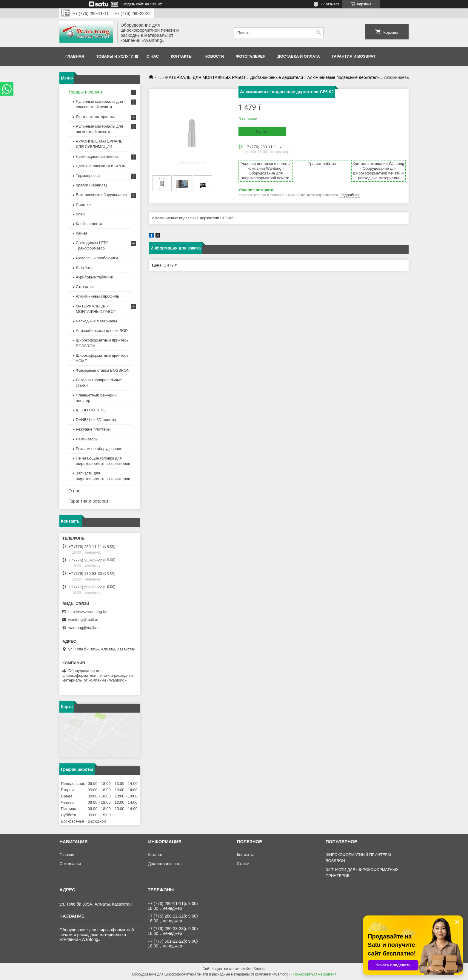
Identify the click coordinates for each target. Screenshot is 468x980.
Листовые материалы (95, 117)
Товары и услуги (115, 56)
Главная (75, 56)
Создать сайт (133, 4)
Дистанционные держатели (277, 77)
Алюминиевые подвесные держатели (343, 77)
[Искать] (318, 33)
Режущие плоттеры (93, 429)
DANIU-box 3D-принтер (97, 420)
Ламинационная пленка (97, 156)
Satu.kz (259, 969)
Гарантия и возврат (354, 56)
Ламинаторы (87, 439)
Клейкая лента (89, 224)
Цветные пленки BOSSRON (101, 166)
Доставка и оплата (299, 56)
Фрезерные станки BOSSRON (103, 370)
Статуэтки (85, 287)
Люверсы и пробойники (97, 258)
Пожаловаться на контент (315, 974)
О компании (70, 864)
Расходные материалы (96, 321)
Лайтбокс (84, 268)
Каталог (155, 855)
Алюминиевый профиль (97, 296)
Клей (80, 214)
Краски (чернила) (91, 185)
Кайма (81, 233)
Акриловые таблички (94, 277)
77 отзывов (330, 4)
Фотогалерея (251, 56)
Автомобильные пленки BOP (102, 331)
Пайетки (83, 205)
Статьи (243, 864)
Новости (214, 56)
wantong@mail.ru (83, 620)
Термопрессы (88, 176)
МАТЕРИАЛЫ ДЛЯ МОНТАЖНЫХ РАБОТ (206, 77)
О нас (153, 56)
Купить (262, 132)
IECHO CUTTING (91, 410)
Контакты (182, 56)
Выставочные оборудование (101, 195)
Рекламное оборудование (99, 449)
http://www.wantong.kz (88, 612)
